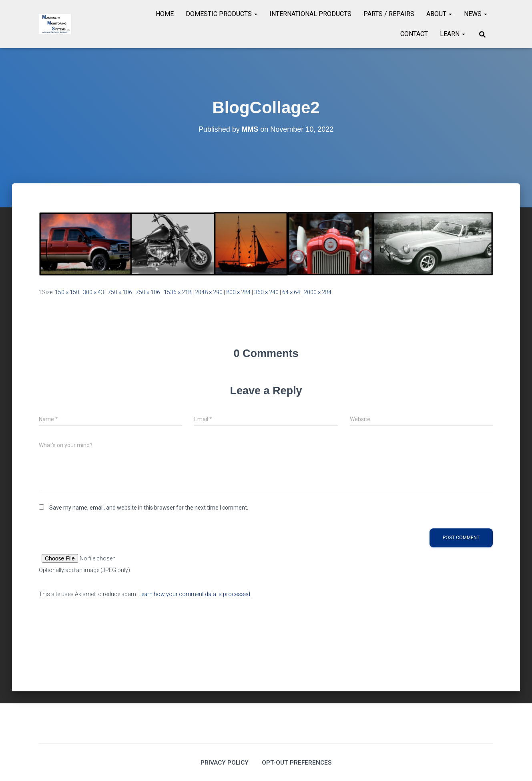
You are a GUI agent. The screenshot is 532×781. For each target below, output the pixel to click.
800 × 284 (238, 292)
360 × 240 (266, 292)
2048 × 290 (209, 292)
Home (165, 14)
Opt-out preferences (297, 762)
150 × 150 (67, 292)
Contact (414, 34)
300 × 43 (93, 292)
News (476, 14)
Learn (453, 34)
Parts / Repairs (389, 14)
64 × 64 (291, 292)
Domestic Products (222, 14)
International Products (310, 14)
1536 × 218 (178, 292)
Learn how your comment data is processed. (195, 594)
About (439, 14)
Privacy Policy (224, 762)
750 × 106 (120, 292)
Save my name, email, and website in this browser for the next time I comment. (149, 508)
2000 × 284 (318, 292)
